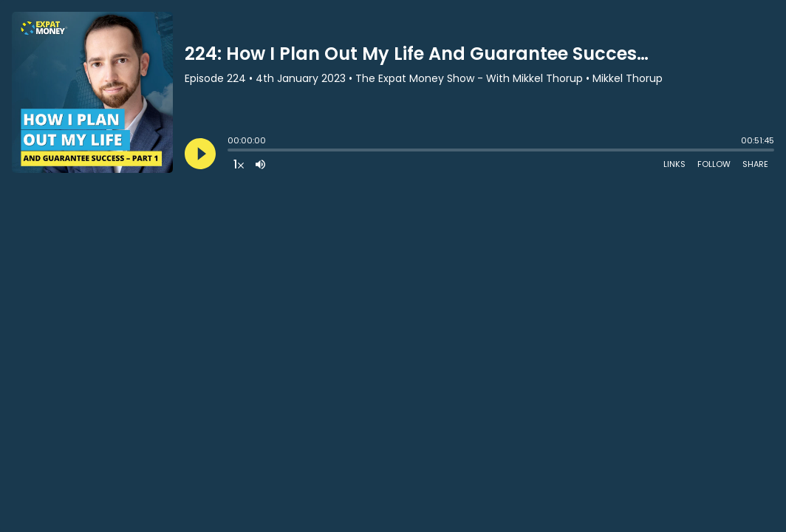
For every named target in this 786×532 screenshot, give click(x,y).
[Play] (200, 154)
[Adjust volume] (260, 164)
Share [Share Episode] (755, 164)
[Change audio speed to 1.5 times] (239, 164)
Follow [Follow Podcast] (714, 164)
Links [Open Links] (674, 164)
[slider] (231, 151)
